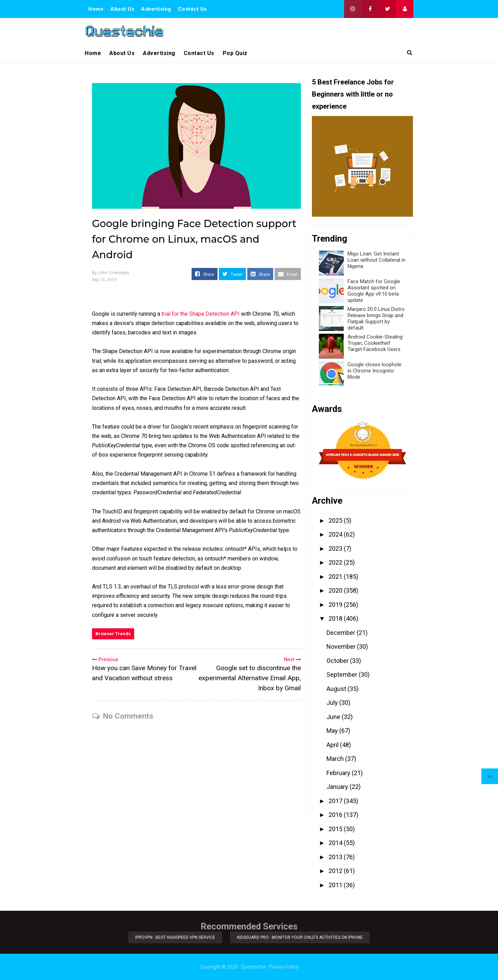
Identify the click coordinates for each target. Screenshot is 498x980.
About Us (122, 9)
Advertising (156, 9)
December (342, 633)
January (338, 787)
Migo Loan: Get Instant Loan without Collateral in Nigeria (376, 260)
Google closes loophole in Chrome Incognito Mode (375, 371)
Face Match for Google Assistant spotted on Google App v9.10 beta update (374, 291)
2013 (336, 857)
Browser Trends (113, 634)
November (342, 646)
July (333, 703)
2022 (336, 562)
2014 (336, 843)
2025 (336, 520)
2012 (336, 871)
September (343, 675)
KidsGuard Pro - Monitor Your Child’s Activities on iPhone (300, 937)
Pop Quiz (235, 53)
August (337, 689)
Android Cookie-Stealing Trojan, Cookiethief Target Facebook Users (375, 343)
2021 (336, 577)
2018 (336, 618)
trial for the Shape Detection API (201, 314)
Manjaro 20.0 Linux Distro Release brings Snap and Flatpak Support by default (376, 318)
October (338, 661)
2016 (336, 815)
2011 (336, 885)
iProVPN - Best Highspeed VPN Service (175, 937)
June (334, 717)
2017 (336, 801)
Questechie (253, 967)
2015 (336, 829)
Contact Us (192, 9)
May (333, 731)
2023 (336, 549)
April (333, 745)
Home (96, 9)
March (336, 759)
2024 (336, 534)
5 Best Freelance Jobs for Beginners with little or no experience (353, 94)
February (339, 773)
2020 (336, 590)
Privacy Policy (284, 967)
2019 (336, 605)
